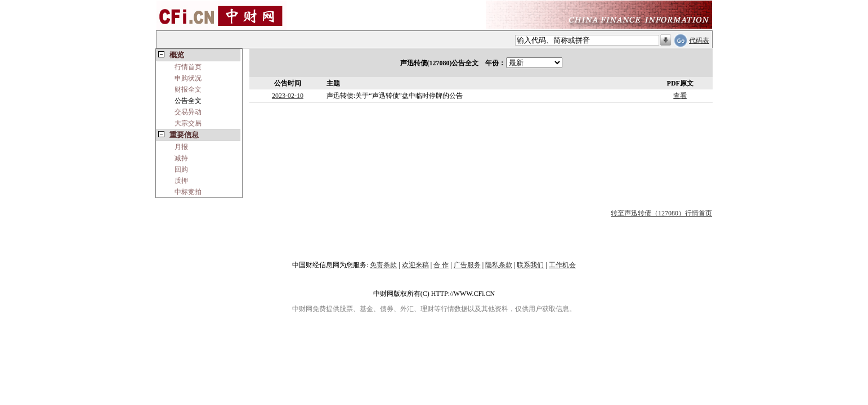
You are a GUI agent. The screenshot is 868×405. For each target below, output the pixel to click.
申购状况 (188, 78)
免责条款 (383, 265)
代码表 (699, 40)
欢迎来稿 (415, 265)
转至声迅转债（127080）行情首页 (661, 213)
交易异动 (188, 112)
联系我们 (530, 265)
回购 (181, 169)
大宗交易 (188, 123)
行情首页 (188, 67)
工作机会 (562, 265)
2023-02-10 (288, 96)
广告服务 (467, 265)
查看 (680, 96)
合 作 (441, 265)
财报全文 (188, 89)
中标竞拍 (188, 192)
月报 (181, 147)
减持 (181, 158)
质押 (181, 181)
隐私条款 (499, 265)
